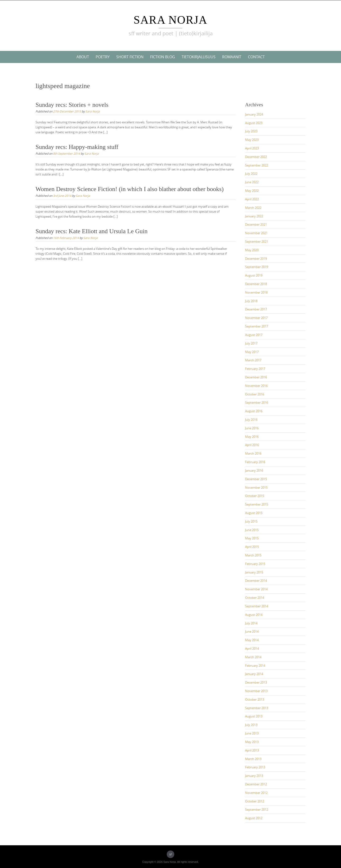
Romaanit (232, 57)
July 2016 (251, 420)
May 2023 (252, 140)
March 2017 (253, 360)
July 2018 (251, 301)
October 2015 (255, 496)
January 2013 (254, 776)
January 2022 (254, 216)
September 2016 (257, 403)
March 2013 (253, 759)
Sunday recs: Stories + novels (72, 105)
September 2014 (257, 606)
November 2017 (256, 318)
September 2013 (257, 708)
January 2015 (254, 572)
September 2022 (257, 165)
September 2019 (257, 267)
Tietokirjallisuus (199, 57)
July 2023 (251, 131)
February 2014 (255, 666)
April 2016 (252, 445)
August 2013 (254, 716)
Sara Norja (170, 20)
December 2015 (256, 479)
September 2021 (257, 242)
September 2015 (257, 504)
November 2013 (256, 691)
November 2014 (256, 589)
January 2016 (254, 470)
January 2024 (254, 114)
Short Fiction (130, 57)
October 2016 (255, 394)
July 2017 (251, 343)
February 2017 (255, 369)
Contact (256, 57)
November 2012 (256, 793)
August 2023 (254, 123)
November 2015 (256, 488)
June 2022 (252, 182)
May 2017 (252, 352)
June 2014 (252, 631)
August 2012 (254, 818)
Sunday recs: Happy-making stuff (77, 147)
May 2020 (252, 250)
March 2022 (253, 208)
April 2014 (252, 649)
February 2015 (255, 564)
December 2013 (256, 682)
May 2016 (252, 437)
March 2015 (253, 555)
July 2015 (251, 521)
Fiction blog (163, 57)
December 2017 (256, 309)
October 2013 (255, 699)
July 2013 (251, 725)
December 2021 (256, 224)
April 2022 (252, 199)
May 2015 (252, 538)
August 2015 (254, 513)
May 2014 (252, 640)
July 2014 (251, 623)
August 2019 (254, 275)
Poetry (103, 57)
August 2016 (254, 411)
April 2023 (252, 148)
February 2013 (255, 767)
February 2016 (255, 462)
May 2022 (252, 191)
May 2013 (252, 742)
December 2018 (256, 284)
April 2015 (252, 547)
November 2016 (256, 386)
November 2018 (256, 292)
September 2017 (257, 326)
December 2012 (256, 784)
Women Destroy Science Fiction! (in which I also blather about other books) (130, 189)
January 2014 (254, 674)
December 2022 (256, 157)
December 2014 (256, 581)
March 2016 (253, 453)
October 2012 (255, 801)
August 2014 (254, 615)
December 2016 (256, 377)
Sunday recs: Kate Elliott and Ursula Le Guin (92, 231)
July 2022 (251, 174)
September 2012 (257, 810)
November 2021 (256, 233)
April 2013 (252, 750)
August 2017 (254, 335)
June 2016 (252, 428)
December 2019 (256, 259)
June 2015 (252, 530)
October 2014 (255, 598)
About (83, 57)
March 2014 (253, 657)
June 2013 (252, 733)
